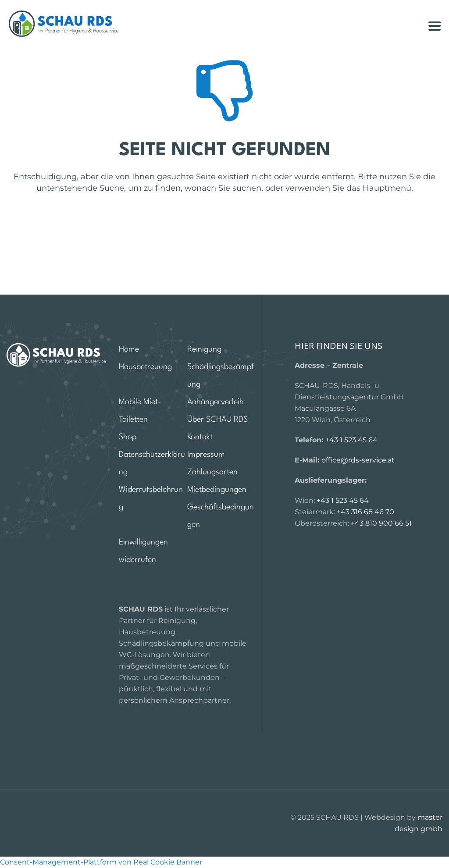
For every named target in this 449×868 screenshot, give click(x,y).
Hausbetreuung (145, 367)
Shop (128, 437)
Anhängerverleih (216, 402)
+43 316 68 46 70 (365, 512)
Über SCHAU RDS (217, 420)
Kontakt (200, 437)
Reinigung (204, 349)
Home (129, 349)
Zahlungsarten (212, 472)
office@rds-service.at (358, 460)
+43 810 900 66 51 (381, 523)
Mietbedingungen (217, 490)
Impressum (206, 455)
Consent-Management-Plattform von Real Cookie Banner (101, 862)
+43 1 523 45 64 (351, 440)
